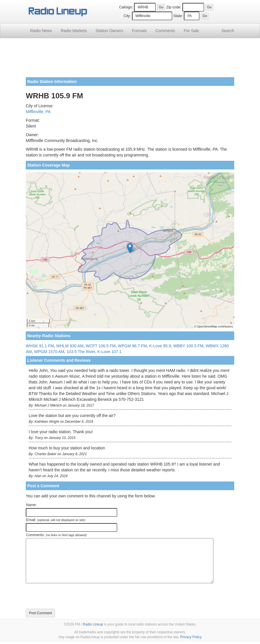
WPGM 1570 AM (49, 352)
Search (228, 31)
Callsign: (126, 7)
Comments (165, 31)
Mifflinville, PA (38, 112)
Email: (56, 520)
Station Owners (109, 31)
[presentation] (70, 596)
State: (178, 16)
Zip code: (174, 7)
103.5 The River (81, 352)
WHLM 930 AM (70, 346)
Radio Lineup (93, 624)
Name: (31, 505)
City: (127, 16)
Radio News (41, 31)
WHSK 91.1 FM (40, 346)
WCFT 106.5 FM (101, 346)
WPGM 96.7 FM (132, 346)
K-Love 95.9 (160, 346)
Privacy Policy (191, 637)
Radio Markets (74, 31)
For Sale (192, 31)
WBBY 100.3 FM (188, 346)
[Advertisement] (130, 60)
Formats (139, 31)
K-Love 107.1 (109, 352)
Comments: (56, 535)
